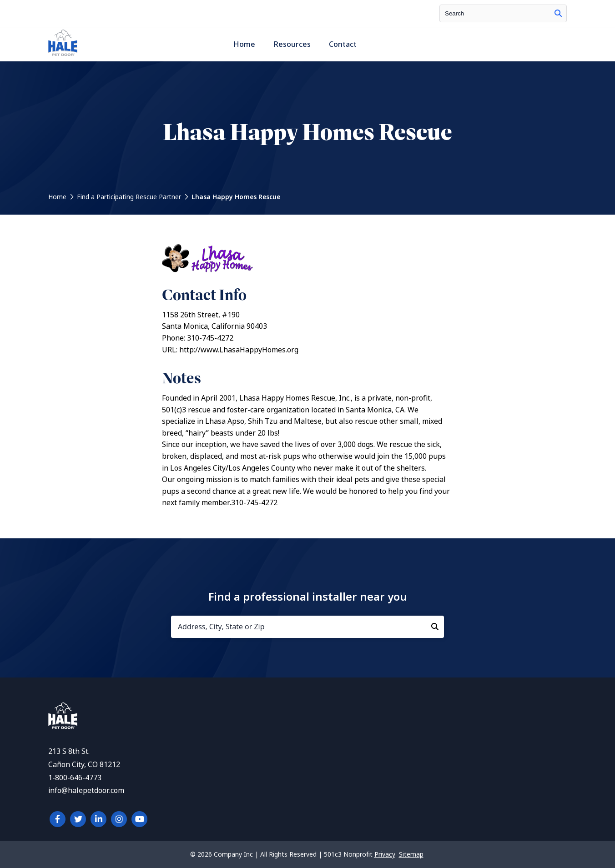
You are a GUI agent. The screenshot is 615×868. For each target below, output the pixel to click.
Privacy (385, 854)
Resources (292, 44)
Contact (343, 44)
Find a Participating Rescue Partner (129, 197)
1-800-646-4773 (75, 778)
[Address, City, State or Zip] (307, 627)
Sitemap (411, 854)
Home (244, 44)
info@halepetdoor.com (86, 790)
